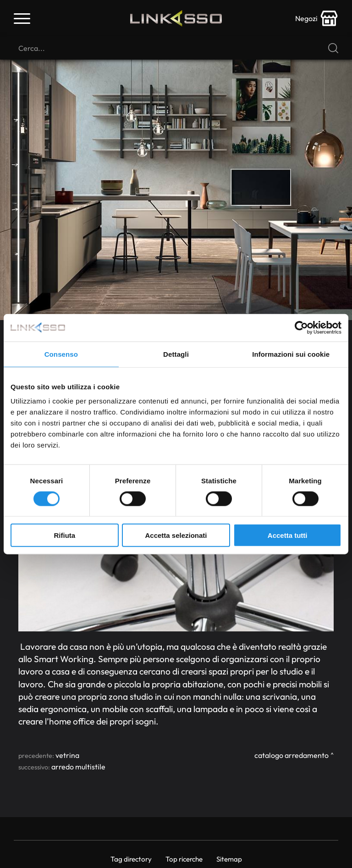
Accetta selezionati (176, 535)
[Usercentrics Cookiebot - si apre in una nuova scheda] (301, 327)
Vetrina (67, 755)
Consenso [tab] (61, 354)
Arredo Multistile (78, 767)
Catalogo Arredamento (291, 755)
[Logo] (176, 18)
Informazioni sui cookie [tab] (291, 354)
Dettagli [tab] (176, 354)
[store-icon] (317, 18)
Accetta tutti (288, 535)
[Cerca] (176, 48)
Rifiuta (64, 535)
